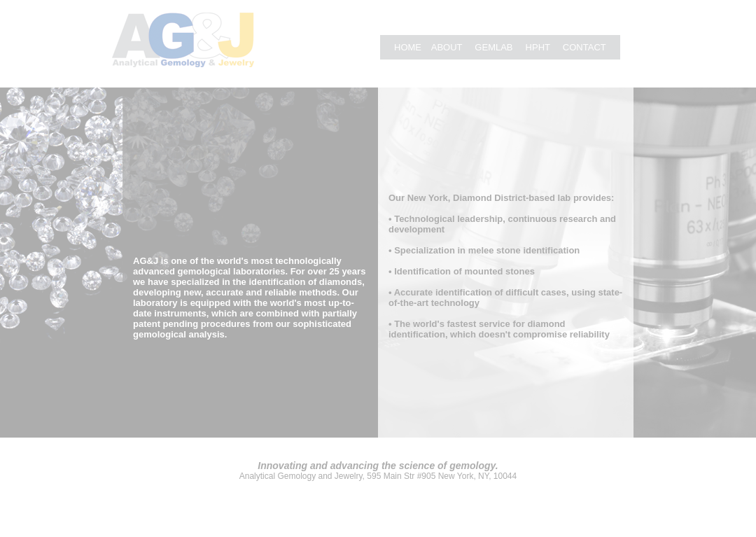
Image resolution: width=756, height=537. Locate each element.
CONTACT (584, 47)
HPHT (538, 47)
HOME (408, 47)
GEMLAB (495, 47)
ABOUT (447, 47)
